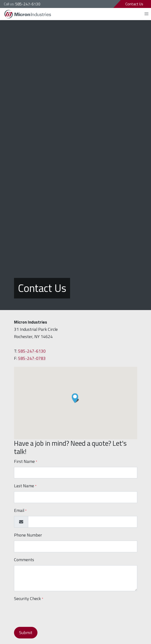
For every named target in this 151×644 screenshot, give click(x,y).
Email (20, 510)
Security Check (29, 598)
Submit (26, 633)
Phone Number (28, 535)
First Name (26, 461)
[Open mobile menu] (147, 14)
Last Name (25, 486)
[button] (75, 398)
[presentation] (51, 614)
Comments (24, 560)
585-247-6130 (28, 4)
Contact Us (134, 4)
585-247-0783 (32, 358)
